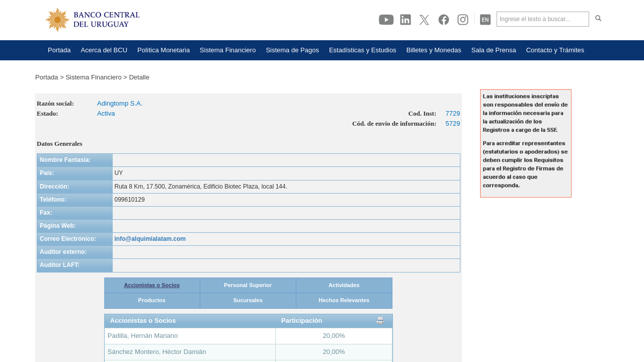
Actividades (344, 285)
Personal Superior (248, 285)
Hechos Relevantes (344, 300)
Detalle (139, 77)
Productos (152, 300)
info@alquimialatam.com (150, 239)
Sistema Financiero (93, 77)
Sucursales (248, 300)
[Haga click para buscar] (598, 19)
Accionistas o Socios (152, 285)
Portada (47, 77)
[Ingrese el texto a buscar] (543, 19)
